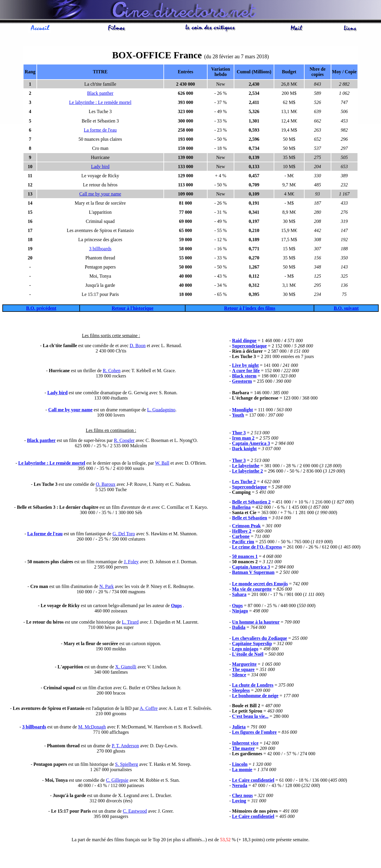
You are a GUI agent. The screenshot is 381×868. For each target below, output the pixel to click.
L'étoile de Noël (248, 655)
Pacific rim (243, 542)
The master (243, 749)
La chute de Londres (253, 686)
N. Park (107, 587)
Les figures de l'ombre (254, 733)
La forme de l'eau (100, 131)
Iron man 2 (243, 439)
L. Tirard (130, 623)
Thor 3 (239, 434)
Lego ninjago (245, 650)
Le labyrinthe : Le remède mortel (100, 103)
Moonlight (242, 411)
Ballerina (241, 508)
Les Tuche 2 (244, 482)
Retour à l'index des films (250, 309)
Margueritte (244, 665)
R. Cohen (112, 371)
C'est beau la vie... (250, 717)
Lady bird (100, 167)
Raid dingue (244, 341)
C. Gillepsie (117, 781)
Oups (176, 606)
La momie (242, 770)
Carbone (241, 537)
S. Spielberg (127, 765)
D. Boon (138, 346)
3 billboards (100, 250)
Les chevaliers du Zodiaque (259, 639)
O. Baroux (106, 485)
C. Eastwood (135, 812)
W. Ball (162, 464)
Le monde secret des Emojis (260, 585)
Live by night (245, 366)
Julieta (239, 728)
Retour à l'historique (133, 309)
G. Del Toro (124, 535)
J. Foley (131, 563)
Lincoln (240, 765)
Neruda (240, 786)
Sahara (239, 595)
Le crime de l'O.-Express (257, 548)
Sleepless (241, 691)
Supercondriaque (249, 347)
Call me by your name (100, 195)
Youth (238, 416)
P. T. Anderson (125, 747)
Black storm (244, 377)
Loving (239, 802)
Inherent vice (245, 744)
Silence (239, 676)
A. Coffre (149, 709)
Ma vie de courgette (252, 590)
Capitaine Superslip (252, 644)
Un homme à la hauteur (256, 623)
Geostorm (242, 382)
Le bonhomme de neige (255, 696)
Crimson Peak (246, 527)
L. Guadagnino (161, 411)
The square (243, 670)
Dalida (239, 628)
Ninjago (240, 612)
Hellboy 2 (242, 532)
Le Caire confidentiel (253, 781)
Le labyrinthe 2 (247, 472)
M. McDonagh (92, 728)
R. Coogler (124, 441)
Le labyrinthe (246, 467)
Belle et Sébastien (249, 519)
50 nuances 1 (245, 557)
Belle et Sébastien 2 (251, 503)
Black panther (100, 94)
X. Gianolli (126, 668)
